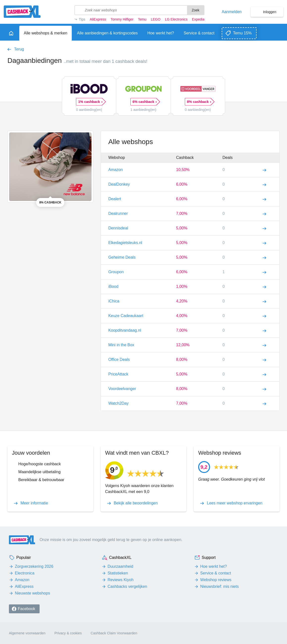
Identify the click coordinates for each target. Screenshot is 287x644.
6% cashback (145, 102)
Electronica (25, 573)
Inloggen (270, 12)
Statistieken (118, 573)
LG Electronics (176, 19)
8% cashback (199, 102)
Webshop (117, 158)
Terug (19, 49)
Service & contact (216, 573)
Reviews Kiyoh (121, 580)
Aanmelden (232, 12)
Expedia (198, 19)
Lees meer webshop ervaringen (235, 503)
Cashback (185, 158)
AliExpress (98, 19)
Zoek (196, 10)
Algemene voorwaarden (27, 633)
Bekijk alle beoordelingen (136, 503)
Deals (227, 158)
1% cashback (90, 102)
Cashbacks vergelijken (127, 586)
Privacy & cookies (68, 633)
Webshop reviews (216, 580)
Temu (142, 19)
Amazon (22, 580)
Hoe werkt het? (214, 566)
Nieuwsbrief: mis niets (219, 586)
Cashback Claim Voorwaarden (114, 633)
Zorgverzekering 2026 (34, 566)
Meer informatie (34, 503)
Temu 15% (242, 33)
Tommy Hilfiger (122, 19)
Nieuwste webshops (32, 593)
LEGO (156, 19)
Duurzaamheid (120, 566)
